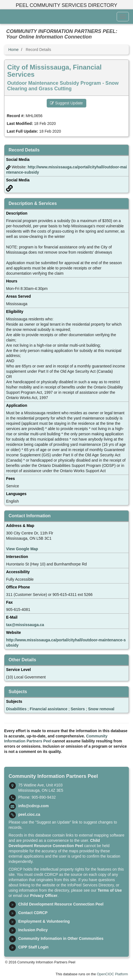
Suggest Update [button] (66, 103)
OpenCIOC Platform (112, 974)
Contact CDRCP (33, 913)
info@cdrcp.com (33, 806)
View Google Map (22, 549)
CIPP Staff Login (33, 947)
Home (13, 50)
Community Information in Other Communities (61, 938)
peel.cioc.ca (29, 814)
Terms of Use (110, 890)
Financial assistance (49, 709)
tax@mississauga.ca (25, 625)
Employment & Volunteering (44, 921)
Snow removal (101, 709)
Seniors (78, 709)
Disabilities (16, 709)
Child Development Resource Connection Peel (61, 904)
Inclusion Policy (33, 930)
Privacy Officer (44, 896)
